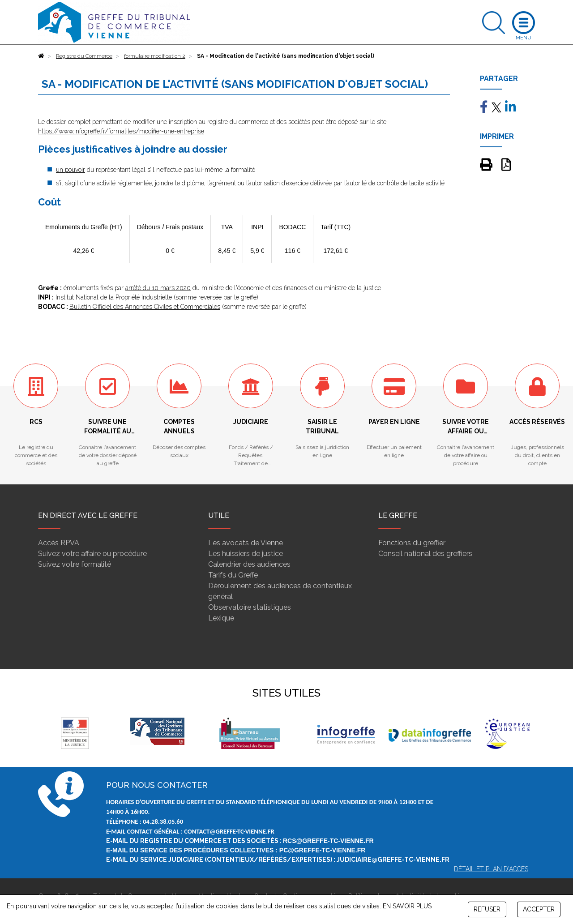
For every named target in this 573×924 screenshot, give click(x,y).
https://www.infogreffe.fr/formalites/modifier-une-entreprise (121, 131)
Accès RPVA (59, 543)
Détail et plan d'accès (491, 869)
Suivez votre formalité (75, 564)
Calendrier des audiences (249, 564)
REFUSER (487, 909)
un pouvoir (71, 170)
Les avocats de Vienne (246, 543)
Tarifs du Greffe (233, 575)
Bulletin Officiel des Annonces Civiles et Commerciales (145, 307)
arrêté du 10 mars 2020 (158, 288)
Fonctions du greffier (412, 543)
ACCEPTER (539, 909)
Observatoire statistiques (250, 607)
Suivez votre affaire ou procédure (92, 554)
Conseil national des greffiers (425, 554)
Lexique (221, 618)
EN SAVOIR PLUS (407, 906)
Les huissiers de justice (246, 554)
